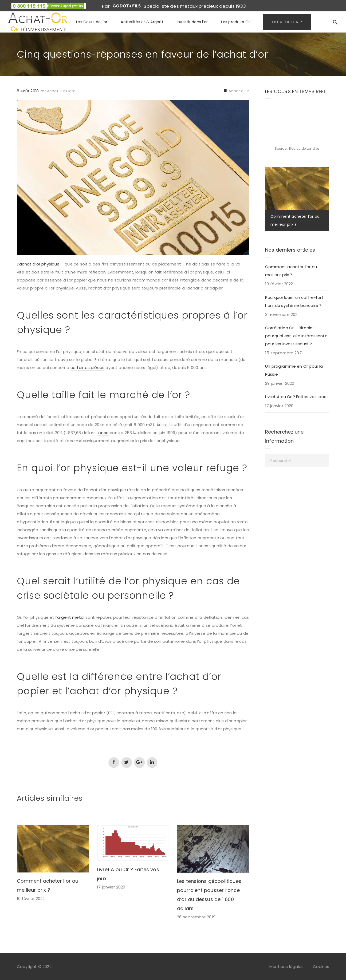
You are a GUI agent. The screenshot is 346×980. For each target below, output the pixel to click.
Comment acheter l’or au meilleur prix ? (291, 271)
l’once (103, 433)
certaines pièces (88, 368)
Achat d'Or (238, 91)
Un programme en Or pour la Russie (294, 370)
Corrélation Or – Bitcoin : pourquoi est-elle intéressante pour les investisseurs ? (296, 336)
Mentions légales (287, 967)
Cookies (321, 967)
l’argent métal (70, 617)
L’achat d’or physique (38, 264)
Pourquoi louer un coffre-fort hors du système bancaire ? (294, 301)
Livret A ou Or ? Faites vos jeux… (297, 397)
